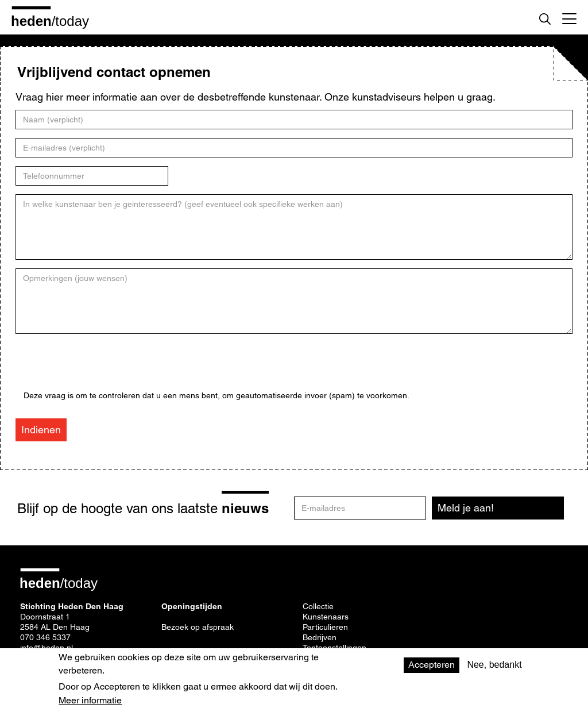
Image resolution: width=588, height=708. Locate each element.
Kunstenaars (326, 617)
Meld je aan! (466, 508)
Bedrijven (320, 637)
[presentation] (111, 368)
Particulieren (325, 627)
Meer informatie (90, 701)
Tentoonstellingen (334, 648)
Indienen (41, 430)
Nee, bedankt (494, 665)
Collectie (318, 606)
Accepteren (432, 665)
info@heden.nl (47, 648)
